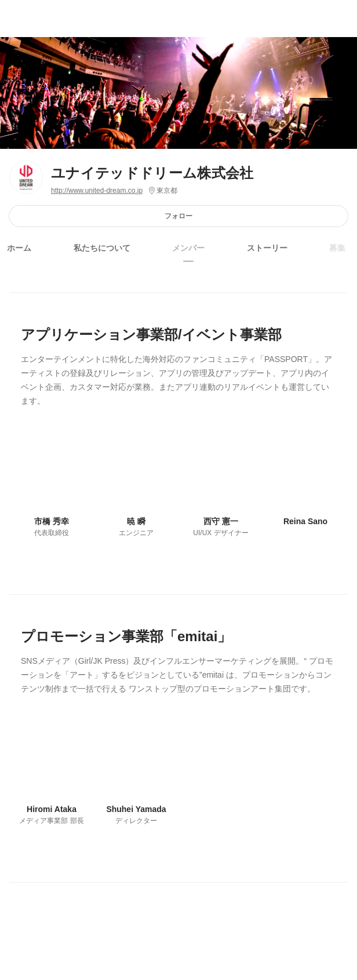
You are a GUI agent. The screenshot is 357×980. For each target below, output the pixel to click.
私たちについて (102, 248)
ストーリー (267, 248)
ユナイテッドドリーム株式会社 (152, 173)
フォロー (178, 216)
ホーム (19, 248)
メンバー (188, 248)
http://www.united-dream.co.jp (97, 191)
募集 (337, 248)
